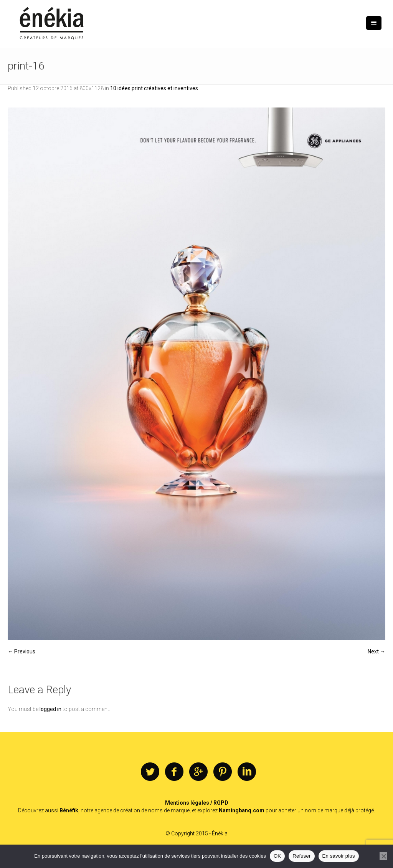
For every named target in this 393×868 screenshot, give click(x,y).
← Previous (21, 651)
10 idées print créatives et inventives (154, 88)
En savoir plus (339, 856)
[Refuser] (383, 856)
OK (277, 856)
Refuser (301, 856)
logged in (50, 709)
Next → (376, 651)
